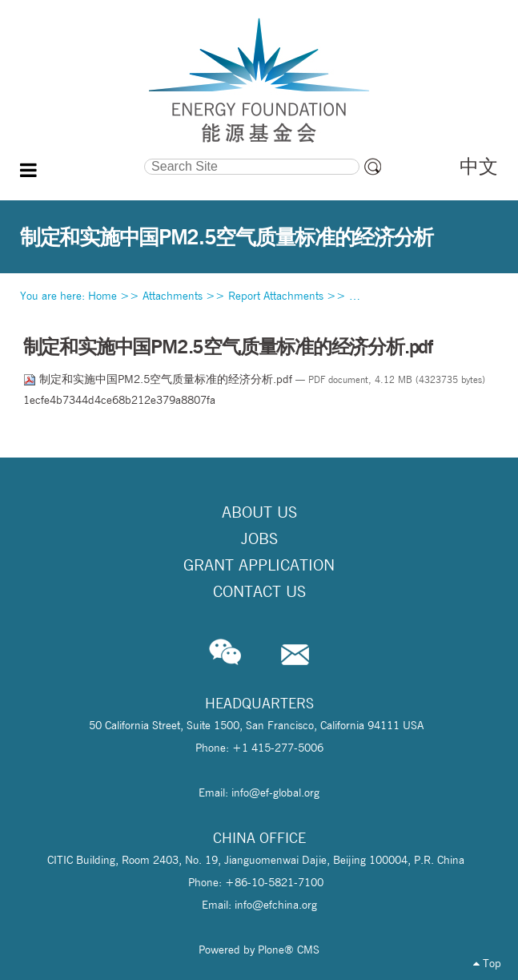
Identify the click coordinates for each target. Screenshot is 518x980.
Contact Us (259, 591)
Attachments (173, 296)
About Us (259, 512)
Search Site (82, 156)
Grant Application (259, 565)
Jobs (259, 538)
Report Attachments (276, 296)
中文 (479, 166)
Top (487, 963)
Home (102, 296)
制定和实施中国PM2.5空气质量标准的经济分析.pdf (159, 379)
